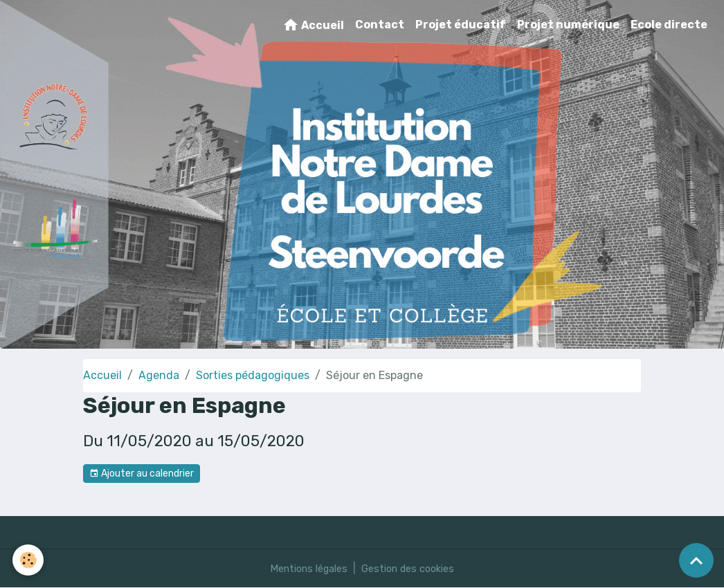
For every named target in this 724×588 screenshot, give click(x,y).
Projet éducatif (461, 25)
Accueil (313, 25)
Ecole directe (669, 25)
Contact (380, 25)
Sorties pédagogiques (253, 375)
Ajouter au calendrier (142, 474)
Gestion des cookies (413, 568)
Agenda (159, 375)
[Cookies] (29, 559)
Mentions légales (304, 568)
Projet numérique (568, 25)
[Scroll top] (696, 560)
